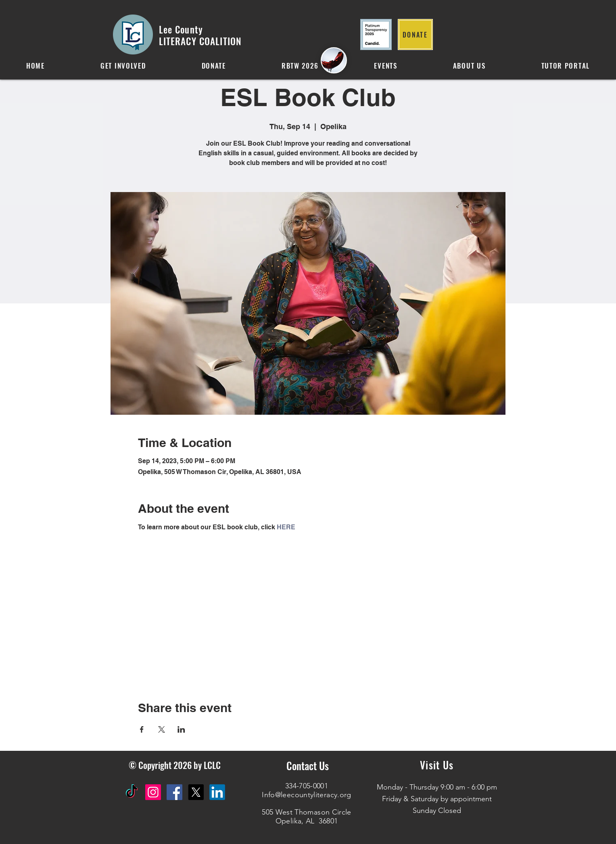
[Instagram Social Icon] (153, 792)
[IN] (217, 792)
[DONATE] (415, 34)
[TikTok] (132, 792)
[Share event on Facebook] (142, 729)
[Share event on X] (162, 729)
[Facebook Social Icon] (174, 792)
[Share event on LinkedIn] (181, 729)
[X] (196, 792)
